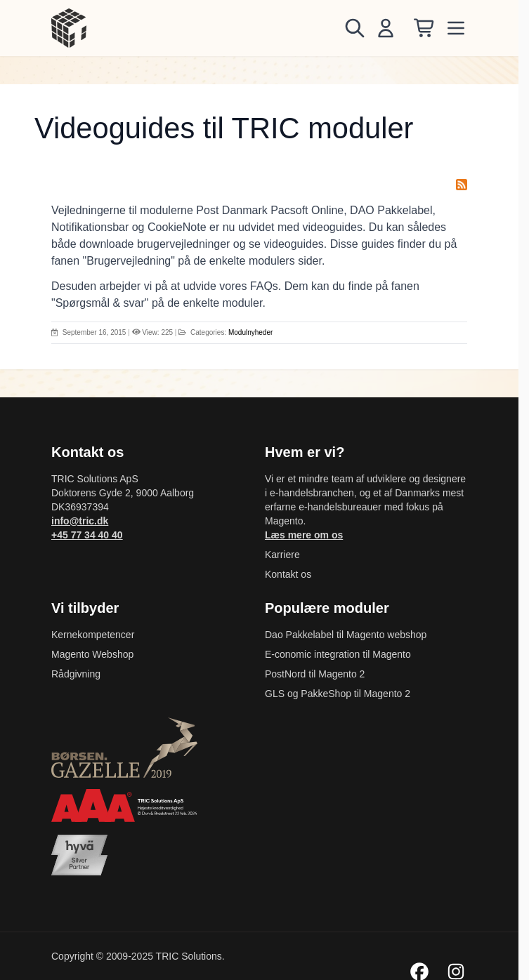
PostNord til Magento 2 (315, 674)
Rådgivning (76, 674)
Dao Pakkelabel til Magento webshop (346, 635)
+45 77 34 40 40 (87, 535)
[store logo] (69, 28)
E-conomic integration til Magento (338, 654)
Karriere (282, 555)
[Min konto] (386, 28)
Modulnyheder (250, 332)
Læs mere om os (304, 535)
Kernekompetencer (93, 635)
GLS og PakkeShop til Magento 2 (338, 694)
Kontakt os (288, 574)
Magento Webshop (92, 654)
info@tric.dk (80, 521)
